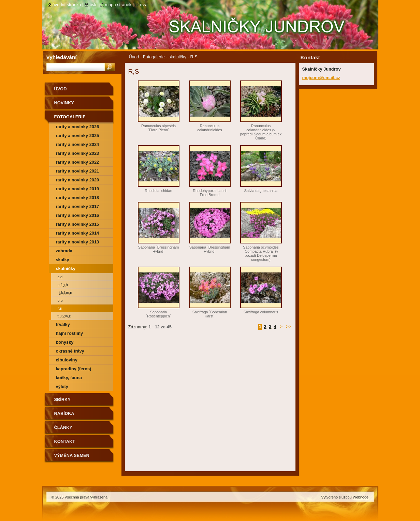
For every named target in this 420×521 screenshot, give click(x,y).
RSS (143, 5)
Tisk (93, 5)
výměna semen (72, 455)
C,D (60, 277)
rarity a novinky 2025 (78, 136)
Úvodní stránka (67, 5)
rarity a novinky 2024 (78, 144)
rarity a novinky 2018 (78, 198)
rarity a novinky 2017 (78, 206)
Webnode (361, 497)
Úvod (134, 57)
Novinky (64, 103)
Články (63, 427)
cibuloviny (67, 360)
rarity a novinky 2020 (78, 180)
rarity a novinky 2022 (78, 162)
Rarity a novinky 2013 (78, 242)
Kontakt (65, 441)
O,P (60, 300)
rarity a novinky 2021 (78, 171)
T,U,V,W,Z (64, 316)
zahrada (64, 251)
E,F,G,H (63, 285)
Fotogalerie (154, 57)
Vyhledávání (62, 57)
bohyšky (65, 342)
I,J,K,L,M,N (65, 293)
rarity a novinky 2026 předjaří (78, 128)
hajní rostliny (70, 333)
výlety (62, 386)
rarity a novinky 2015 (78, 224)
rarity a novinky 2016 (78, 215)
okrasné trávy (70, 351)
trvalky (63, 324)
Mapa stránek (118, 5)
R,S (60, 308)
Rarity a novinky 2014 (78, 233)
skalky (63, 260)
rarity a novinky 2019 (78, 189)
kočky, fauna (69, 378)
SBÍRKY (62, 399)
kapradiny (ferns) (74, 369)
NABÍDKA (64, 413)
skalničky (177, 57)
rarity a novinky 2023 (78, 153)
